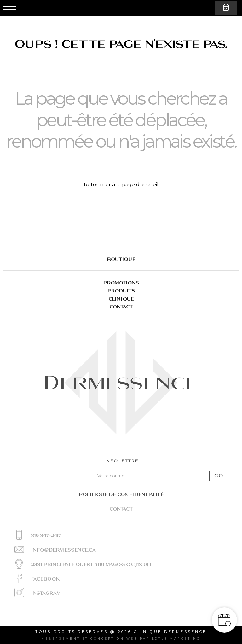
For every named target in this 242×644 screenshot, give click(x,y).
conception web (114, 638)
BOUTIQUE (121, 259)
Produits (121, 291)
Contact (121, 307)
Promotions (121, 283)
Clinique (121, 299)
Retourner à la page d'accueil (121, 185)
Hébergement (61, 638)
